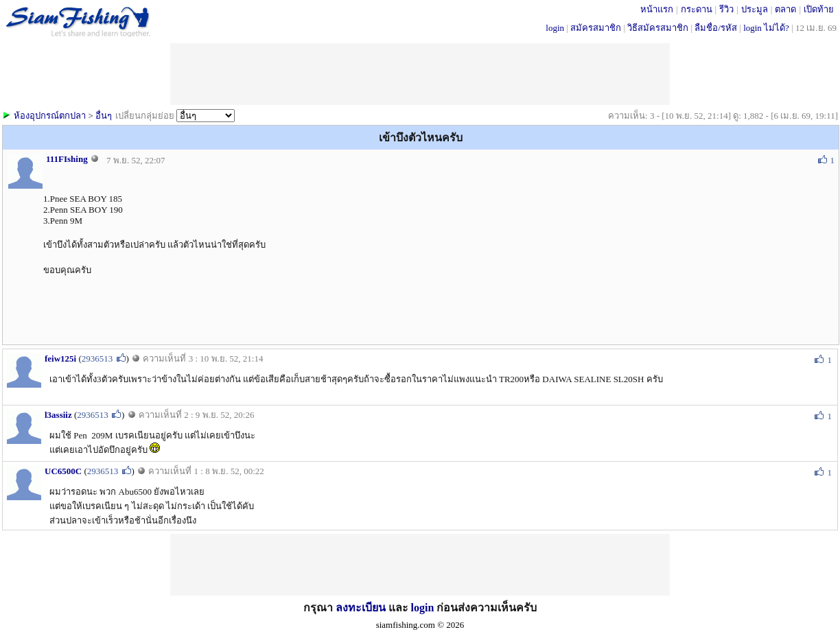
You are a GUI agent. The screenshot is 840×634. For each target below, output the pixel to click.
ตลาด (785, 9)
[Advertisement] (420, 74)
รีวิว (726, 9)
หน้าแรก (657, 9)
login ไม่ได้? (766, 28)
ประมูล (755, 9)
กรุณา (319, 608)
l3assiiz (58, 415)
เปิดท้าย (819, 9)
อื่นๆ (104, 116)
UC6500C (63, 471)
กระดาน (697, 9)
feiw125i (60, 359)
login (555, 28)
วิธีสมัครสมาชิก (658, 28)
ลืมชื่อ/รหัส (716, 28)
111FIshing (67, 159)
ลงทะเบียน (361, 608)
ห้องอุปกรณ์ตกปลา (50, 116)
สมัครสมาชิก (596, 28)
